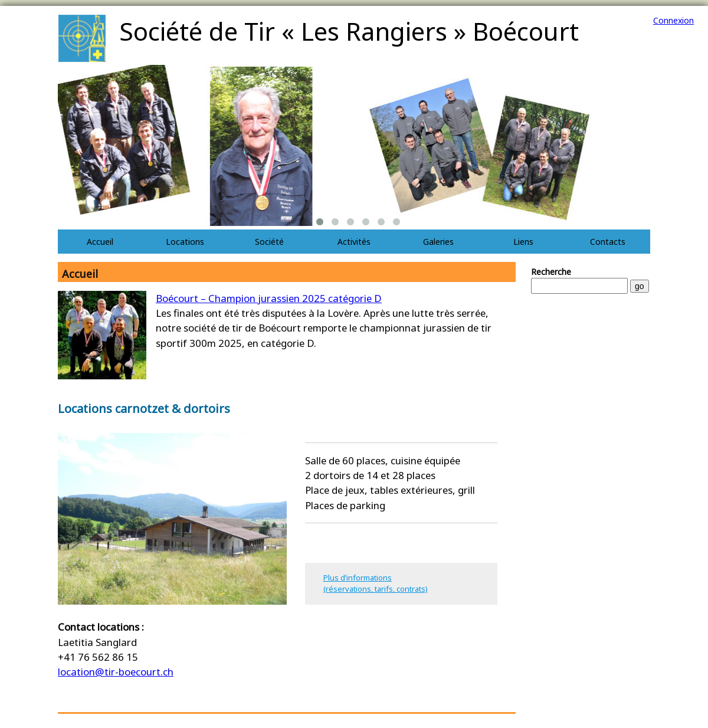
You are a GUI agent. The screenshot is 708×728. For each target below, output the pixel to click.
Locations (185, 242)
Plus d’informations (358, 578)
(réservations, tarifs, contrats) (376, 589)
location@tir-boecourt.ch (116, 672)
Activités (354, 242)
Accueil (100, 242)
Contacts (608, 242)
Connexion (673, 20)
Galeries (438, 242)
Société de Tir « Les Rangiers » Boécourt (349, 31)
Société (269, 242)
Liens (523, 242)
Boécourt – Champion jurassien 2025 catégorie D (269, 298)
